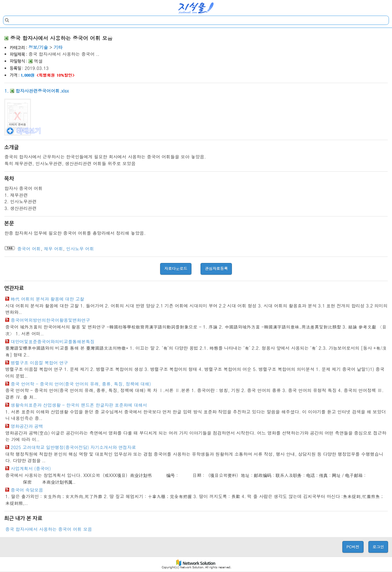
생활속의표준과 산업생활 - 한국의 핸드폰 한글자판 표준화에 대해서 (79, 405)
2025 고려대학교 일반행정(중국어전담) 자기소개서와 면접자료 (73, 447)
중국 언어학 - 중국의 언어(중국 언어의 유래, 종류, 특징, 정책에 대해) (81, 384)
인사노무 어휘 (80, 249)
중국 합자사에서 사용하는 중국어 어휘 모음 (49, 529)
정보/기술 (38, 47)
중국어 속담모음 (27, 490)
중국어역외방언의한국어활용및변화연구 (50, 320)
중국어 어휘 (29, 249)
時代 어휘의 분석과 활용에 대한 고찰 (47, 299)
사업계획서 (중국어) (31, 468)
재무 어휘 (53, 249)
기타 (58, 47)
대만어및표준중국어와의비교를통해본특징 (53, 341)
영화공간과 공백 (27, 426)
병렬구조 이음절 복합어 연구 (39, 363)
